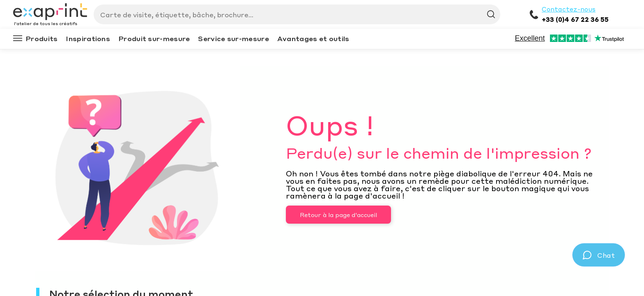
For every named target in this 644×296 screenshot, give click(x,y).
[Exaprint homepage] (50, 12)
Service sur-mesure (233, 38)
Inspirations (88, 38)
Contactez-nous (569, 9)
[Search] (294, 14)
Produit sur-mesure (154, 38)
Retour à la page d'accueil (338, 215)
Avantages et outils (313, 38)
